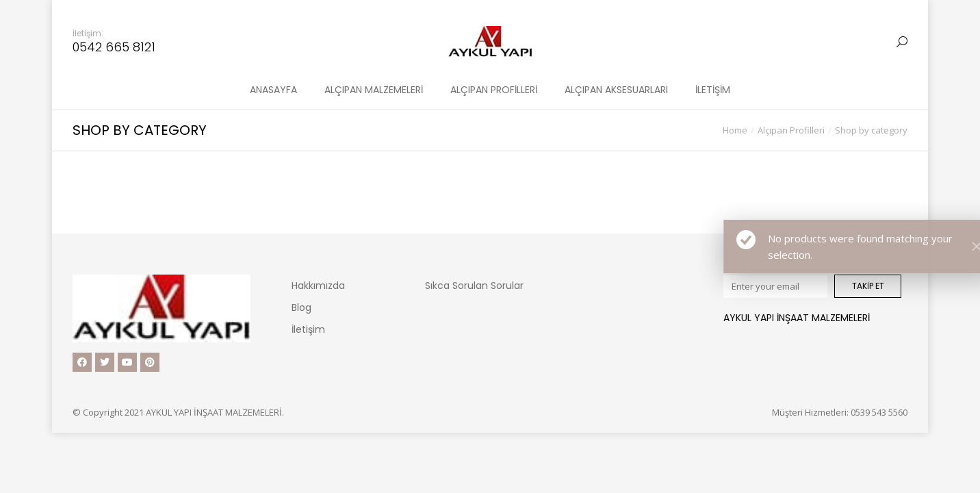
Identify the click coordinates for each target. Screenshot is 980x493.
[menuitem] (273, 90)
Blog (301, 307)
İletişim (308, 329)
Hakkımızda (318, 286)
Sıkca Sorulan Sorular (474, 286)
